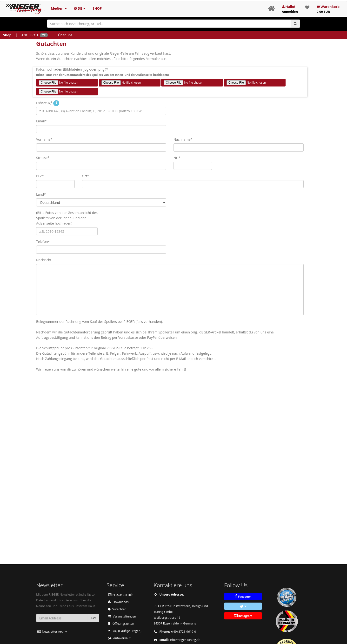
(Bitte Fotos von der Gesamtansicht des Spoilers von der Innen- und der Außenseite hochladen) (67, 218)
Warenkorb (328, 9)
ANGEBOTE (35, 35)
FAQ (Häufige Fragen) (125, 631)
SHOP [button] (97, 8)
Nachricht (44, 260)
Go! (93, 618)
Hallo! (290, 9)
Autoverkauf (119, 638)
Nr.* (177, 158)
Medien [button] (59, 8)
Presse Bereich (121, 595)
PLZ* (40, 176)
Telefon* (43, 242)
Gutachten (117, 609)
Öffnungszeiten (121, 624)
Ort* (85, 176)
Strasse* (43, 158)
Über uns (65, 35)
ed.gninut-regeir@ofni (185, 640)
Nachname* (183, 139)
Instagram (243, 616)
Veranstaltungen (122, 616)
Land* (41, 194)
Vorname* (44, 139)
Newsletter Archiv (52, 632)
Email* (41, 121)
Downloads (118, 602)
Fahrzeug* (44, 103)
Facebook (243, 596)
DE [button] (80, 8)
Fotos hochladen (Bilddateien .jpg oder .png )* (103, 72)
